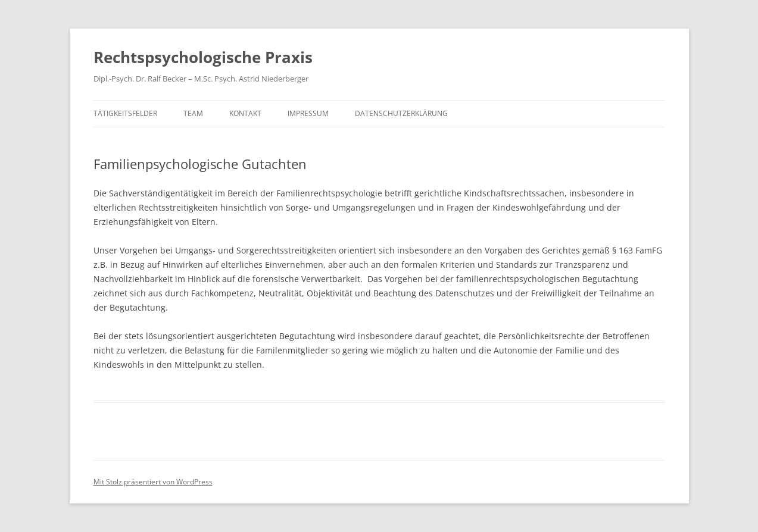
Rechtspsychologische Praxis (203, 57)
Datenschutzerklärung (401, 113)
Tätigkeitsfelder (125, 113)
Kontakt (245, 113)
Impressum (308, 113)
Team (193, 113)
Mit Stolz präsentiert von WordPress (153, 482)
